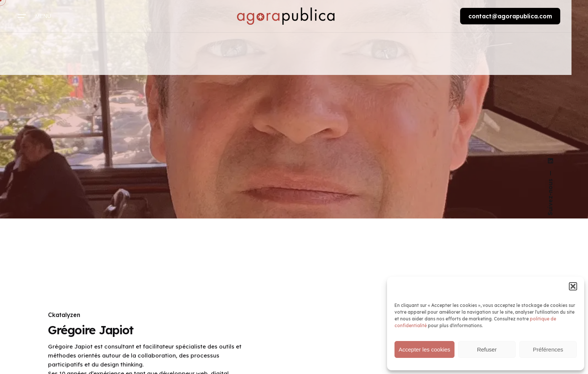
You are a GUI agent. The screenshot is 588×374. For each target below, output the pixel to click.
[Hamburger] (35, 16)
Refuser (487, 349)
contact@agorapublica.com (510, 16)
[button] (573, 286)
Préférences (548, 349)
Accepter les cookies (424, 349)
